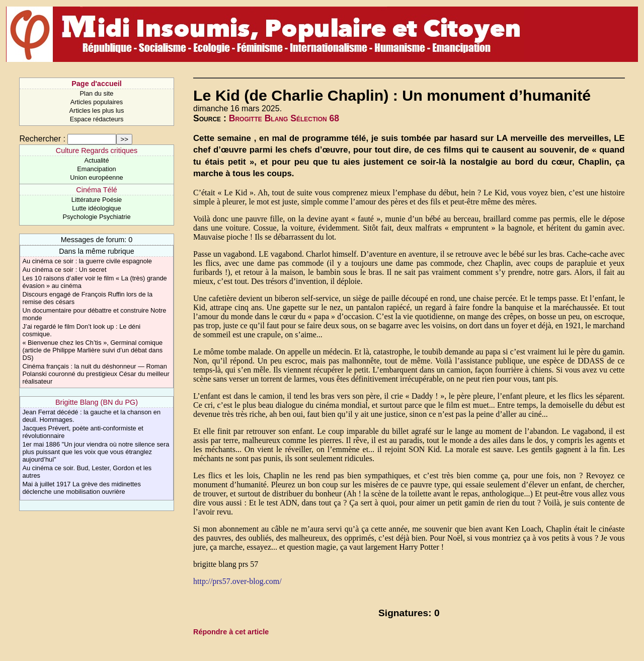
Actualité (96, 160)
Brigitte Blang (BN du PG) (97, 402)
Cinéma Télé (96, 190)
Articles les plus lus (97, 111)
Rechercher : (42, 139)
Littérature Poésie (97, 200)
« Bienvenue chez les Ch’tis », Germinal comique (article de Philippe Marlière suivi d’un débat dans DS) (92, 350)
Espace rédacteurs (97, 119)
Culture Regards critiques (97, 151)
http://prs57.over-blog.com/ (237, 581)
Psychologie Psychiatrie (96, 217)
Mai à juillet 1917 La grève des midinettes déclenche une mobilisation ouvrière (81, 488)
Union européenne (96, 177)
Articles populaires (97, 102)
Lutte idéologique (96, 208)
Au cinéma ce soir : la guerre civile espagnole (87, 261)
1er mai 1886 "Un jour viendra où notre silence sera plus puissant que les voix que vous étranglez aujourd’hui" (96, 452)
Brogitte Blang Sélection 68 (284, 118)
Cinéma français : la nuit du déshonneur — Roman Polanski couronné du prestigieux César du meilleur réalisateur (96, 374)
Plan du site (97, 93)
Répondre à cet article (231, 632)
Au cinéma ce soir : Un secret (64, 270)
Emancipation (97, 169)
